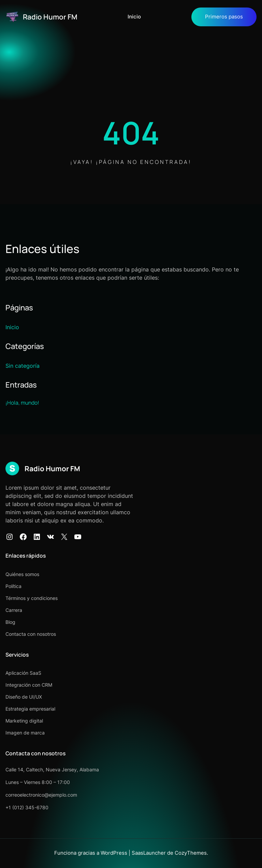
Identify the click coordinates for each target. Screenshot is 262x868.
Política (13, 586)
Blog (10, 622)
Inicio (134, 17)
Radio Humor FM (50, 17)
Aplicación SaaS (23, 673)
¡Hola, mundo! (22, 403)
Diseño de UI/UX (24, 697)
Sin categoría (23, 366)
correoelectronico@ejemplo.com (41, 795)
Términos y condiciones (32, 598)
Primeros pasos (224, 17)
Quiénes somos (22, 574)
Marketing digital (24, 721)
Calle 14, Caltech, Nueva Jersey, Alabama (52, 769)
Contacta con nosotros (31, 634)
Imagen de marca (25, 733)
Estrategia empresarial (30, 709)
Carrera (14, 610)
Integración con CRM (29, 685)
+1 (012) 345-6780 (27, 807)
